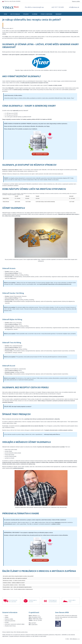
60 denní (51, 601)
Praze (70, 602)
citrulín (18, 524)
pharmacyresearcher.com (65, 284)
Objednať (58, 14)
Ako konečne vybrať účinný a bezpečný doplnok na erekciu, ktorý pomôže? (18, 577)
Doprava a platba (76, 1)
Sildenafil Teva (8, 343)
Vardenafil (71, 196)
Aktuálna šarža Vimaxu (10, 626)
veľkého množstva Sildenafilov (22, 85)
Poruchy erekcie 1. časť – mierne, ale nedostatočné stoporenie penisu (17, 588)
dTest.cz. (58, 435)
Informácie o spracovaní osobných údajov (15, 625)
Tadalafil (37, 196)
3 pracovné (14, 601)
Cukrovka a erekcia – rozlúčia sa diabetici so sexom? (14, 583)
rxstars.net (42, 378)
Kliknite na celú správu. (54, 180)
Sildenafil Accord (9, 366)
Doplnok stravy (6, 430)
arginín (14, 524)
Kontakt (7, 623)
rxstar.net (36, 334)
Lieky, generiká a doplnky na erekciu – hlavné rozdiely (14, 585)
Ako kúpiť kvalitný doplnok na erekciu (21, 407)
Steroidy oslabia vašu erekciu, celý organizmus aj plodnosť (15, 579)
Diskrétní (31, 601)
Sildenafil (35, 52)
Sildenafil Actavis (9, 269)
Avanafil (16, 196)
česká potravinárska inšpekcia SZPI (61, 178)
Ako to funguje (15, 14)
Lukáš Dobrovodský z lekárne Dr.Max (50, 520)
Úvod (5, 14)
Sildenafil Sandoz (9, 293)
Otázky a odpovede (46, 14)
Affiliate (7, 618)
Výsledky (26, 14)
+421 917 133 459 (58, 7)
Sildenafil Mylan (8, 320)
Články (7, 616)
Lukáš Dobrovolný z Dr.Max (11, 95)
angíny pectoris (75, 31)
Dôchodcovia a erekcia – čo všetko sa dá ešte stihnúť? (14, 581)
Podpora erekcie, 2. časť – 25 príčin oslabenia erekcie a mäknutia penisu (18, 590)
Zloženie (35, 14)
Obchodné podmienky (10, 621)
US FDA (40, 357)
